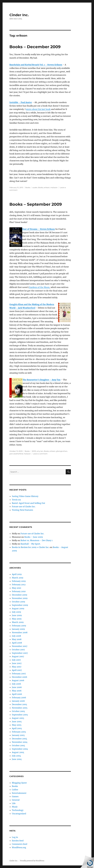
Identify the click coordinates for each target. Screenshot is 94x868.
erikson (47, 187)
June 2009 (17, 615)
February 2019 (19, 581)
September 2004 (20, 749)
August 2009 (18, 609)
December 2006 (20, 677)
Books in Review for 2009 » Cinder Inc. (31, 547)
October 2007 (18, 650)
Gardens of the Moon (39, 287)
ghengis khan (62, 451)
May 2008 (17, 639)
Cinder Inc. (19, 15)
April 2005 (17, 728)
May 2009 (17, 619)
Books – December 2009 (35, 47)
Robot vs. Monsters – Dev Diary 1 (37, 540)
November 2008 (20, 632)
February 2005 (19, 732)
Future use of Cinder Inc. (24, 507)
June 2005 (17, 721)
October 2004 (18, 745)
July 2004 (16, 756)
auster (35, 187)
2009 (34, 451)
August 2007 (18, 656)
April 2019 (17, 574)
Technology (18, 810)
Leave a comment (40, 454)
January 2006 (18, 701)
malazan (54, 187)
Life (14, 803)
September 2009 (20, 605)
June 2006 (17, 687)
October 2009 (18, 602)
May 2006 (17, 691)
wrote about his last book (38, 109)
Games (15, 796)
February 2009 (19, 626)
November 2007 (20, 646)
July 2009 (16, 612)
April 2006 (17, 694)
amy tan (40, 451)
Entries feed (18, 841)
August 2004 (18, 752)
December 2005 (19, 704)
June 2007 (17, 663)
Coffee (15, 790)
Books (28, 187)
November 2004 (20, 742)
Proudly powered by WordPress (32, 861)
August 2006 (18, 680)
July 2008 (16, 636)
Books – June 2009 (34, 537)
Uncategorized (19, 814)
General (16, 800)
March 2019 (18, 578)
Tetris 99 (16, 500)
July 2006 (16, 684)
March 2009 (18, 622)
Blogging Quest (19, 783)
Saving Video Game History (25, 496)
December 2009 (20, 595)
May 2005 (17, 725)
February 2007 (19, 674)
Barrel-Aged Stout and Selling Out (29, 503)
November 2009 (20, 598)
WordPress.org (19, 847)
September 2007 (20, 653)
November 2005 (20, 708)
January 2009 (18, 629)
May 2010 (16, 588)
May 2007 (17, 667)
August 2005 (18, 718)
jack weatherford (16, 454)
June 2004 (17, 759)
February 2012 (19, 585)
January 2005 (18, 735)
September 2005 (20, 715)
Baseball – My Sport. (31, 544)
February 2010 (19, 591)
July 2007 (16, 660)
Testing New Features (22, 510)
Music (15, 807)
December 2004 (19, 739)
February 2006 (19, 698)
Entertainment (19, 793)
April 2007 (17, 670)
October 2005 (18, 711)
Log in (15, 837)
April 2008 (17, 643)
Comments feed (20, 844)
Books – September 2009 (36, 204)
